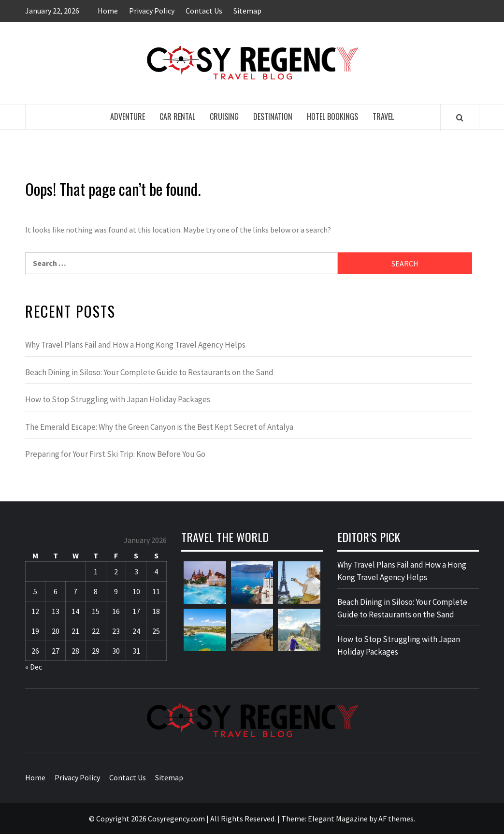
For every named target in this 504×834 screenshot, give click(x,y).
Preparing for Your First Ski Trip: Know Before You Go (115, 454)
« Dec (34, 667)
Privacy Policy (152, 11)
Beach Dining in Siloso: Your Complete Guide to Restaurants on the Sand (149, 372)
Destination (273, 117)
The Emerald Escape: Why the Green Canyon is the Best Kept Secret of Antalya (159, 427)
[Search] (460, 117)
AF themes (396, 819)
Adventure (128, 117)
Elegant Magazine (338, 819)
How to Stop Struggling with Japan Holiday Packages (118, 399)
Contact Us (204, 11)
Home (108, 11)
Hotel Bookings (332, 117)
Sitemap (247, 11)
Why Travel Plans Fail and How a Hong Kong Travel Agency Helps (135, 345)
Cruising (224, 117)
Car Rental (177, 117)
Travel (383, 117)
